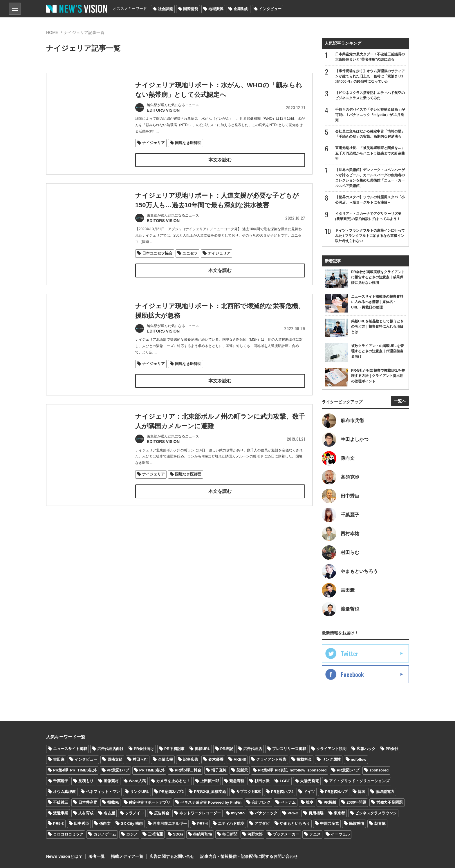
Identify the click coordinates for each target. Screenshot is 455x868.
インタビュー (270, 9)
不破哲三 (61, 802)
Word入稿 (137, 781)
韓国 (362, 792)
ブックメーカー (286, 834)
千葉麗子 (61, 781)
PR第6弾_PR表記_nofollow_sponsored (292, 770)
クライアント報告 (271, 759)
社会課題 (165, 9)
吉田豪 (59, 759)
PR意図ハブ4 (282, 792)
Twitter (350, 653)
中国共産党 (329, 823)
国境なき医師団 (188, 143)
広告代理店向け (110, 749)
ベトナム (288, 802)
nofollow (359, 759)
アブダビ (262, 823)
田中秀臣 (82, 823)
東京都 (339, 813)
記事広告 (191, 759)
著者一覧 (97, 856)
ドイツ (309, 792)
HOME (52, 32)
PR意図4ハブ (336, 792)
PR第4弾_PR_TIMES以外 (75, 770)
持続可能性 (203, 834)
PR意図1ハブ (118, 770)
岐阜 (310, 802)
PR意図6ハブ (348, 770)
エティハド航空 (231, 823)
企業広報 (165, 759)
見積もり (86, 781)
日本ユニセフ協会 (157, 253)
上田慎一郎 (210, 781)
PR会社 (392, 749)
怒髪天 (242, 770)
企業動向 (241, 9)
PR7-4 (202, 823)
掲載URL (202, 749)
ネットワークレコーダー (200, 813)
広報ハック (366, 749)
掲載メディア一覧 (127, 856)
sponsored (379, 770)
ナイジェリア (154, 143)
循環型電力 (385, 792)
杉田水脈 (262, 781)
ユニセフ (190, 253)
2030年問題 (356, 802)
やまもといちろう (295, 823)
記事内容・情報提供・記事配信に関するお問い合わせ (249, 856)
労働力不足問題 (390, 802)
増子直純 (219, 770)
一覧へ (400, 401)
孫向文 (105, 823)
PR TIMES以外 (152, 770)
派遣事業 (61, 813)
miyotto (238, 813)
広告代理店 (253, 749)
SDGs (178, 834)
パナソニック (266, 813)
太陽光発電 (309, 781)
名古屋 (109, 813)
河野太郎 (255, 834)
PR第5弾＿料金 (188, 770)
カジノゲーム (105, 834)
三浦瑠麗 (155, 834)
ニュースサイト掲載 (70, 749)
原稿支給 (115, 759)
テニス (315, 834)
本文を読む (220, 160)
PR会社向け (144, 749)
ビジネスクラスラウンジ (376, 813)
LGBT (285, 781)
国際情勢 (191, 9)
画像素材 (111, 781)
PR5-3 (58, 823)
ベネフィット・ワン (103, 792)
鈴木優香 (216, 759)
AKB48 (240, 759)
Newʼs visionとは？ (64, 856)
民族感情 (357, 823)
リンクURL (140, 792)
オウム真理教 (64, 792)
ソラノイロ (134, 813)
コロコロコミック (68, 834)
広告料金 (162, 813)
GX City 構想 (132, 823)
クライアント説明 (331, 749)
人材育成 (86, 813)
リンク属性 (331, 759)
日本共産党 (88, 802)
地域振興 (216, 9)
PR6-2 (293, 813)
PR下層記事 (174, 749)
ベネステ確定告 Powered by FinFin (211, 802)
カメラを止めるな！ (173, 781)
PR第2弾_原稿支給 (210, 792)
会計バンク (261, 802)
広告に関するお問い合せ (172, 856)
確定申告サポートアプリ (150, 802)
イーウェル (340, 834)
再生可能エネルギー (170, 823)
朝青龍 (380, 823)
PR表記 (227, 749)
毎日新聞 (230, 834)
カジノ (132, 834)
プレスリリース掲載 (289, 749)
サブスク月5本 (249, 792)
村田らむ (140, 759)
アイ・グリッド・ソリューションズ (359, 781)
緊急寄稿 (237, 781)
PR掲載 (330, 802)
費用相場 (316, 813)
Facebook (352, 674)
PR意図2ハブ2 (172, 792)
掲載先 (113, 802)
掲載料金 (304, 759)
